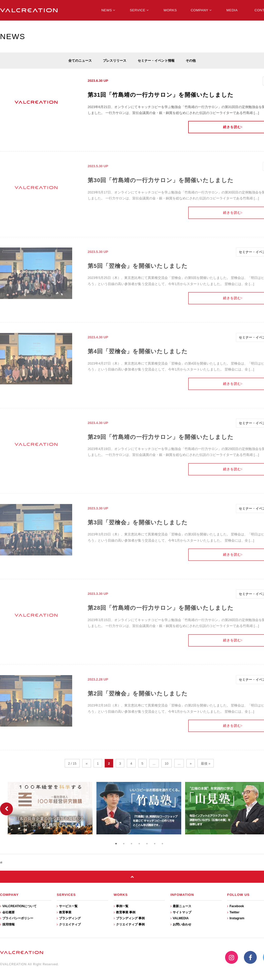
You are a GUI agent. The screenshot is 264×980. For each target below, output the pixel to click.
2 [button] (124, 844)
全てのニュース (80, 61)
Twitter (233, 912)
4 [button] (139, 844)
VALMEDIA (180, 918)
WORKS (170, 10)
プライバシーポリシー (17, 918)
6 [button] (155, 844)
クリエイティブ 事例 (129, 924)
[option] (51, 808)
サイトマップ (181, 912)
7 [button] (162, 844)
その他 (191, 61)
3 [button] (131, 844)
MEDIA (232, 10)
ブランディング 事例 (129, 918)
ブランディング (69, 918)
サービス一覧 (67, 906)
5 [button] (147, 844)
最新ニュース (181, 906)
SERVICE (139, 10)
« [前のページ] (86, 763)
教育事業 (64, 912)
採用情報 (7, 924)
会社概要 (7, 912)
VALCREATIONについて (18, 906)
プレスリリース (115, 61)
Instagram (236, 918)
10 (167, 763)
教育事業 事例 (125, 912)
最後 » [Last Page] (206, 763)
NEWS (108, 10)
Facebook (236, 906)
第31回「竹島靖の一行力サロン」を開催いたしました (161, 95)
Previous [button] (6, 809)
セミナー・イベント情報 (156, 61)
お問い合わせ (181, 924)
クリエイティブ (69, 924)
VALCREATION (29, 10)
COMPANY (201, 10)
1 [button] (116, 844)
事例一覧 (121, 906)
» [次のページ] (191, 763)
